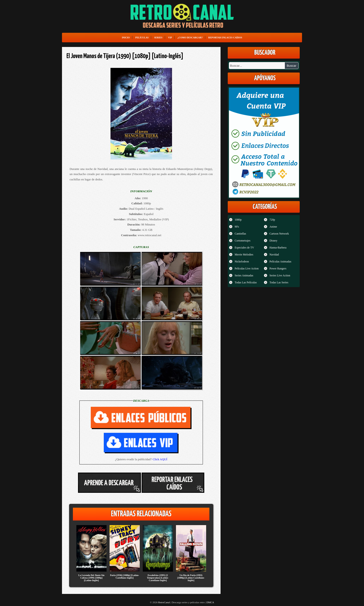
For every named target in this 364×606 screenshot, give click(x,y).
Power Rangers (278, 268)
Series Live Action (280, 275)
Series (158, 38)
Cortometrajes (243, 241)
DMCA (210, 602)
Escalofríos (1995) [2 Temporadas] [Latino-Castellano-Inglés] (158, 578)
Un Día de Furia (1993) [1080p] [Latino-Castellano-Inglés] (191, 578)
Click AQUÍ (160, 459)
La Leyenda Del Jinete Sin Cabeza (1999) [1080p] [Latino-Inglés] (91, 578)
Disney (273, 241)
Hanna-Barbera (278, 248)
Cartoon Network (279, 234)
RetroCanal (164, 602)
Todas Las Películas (246, 282)
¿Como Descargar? (190, 38)
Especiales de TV (244, 248)
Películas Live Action (247, 268)
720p (272, 220)
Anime (273, 227)
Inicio (126, 38)
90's (237, 227)
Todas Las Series (279, 282)
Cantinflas (240, 234)
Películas (142, 38)
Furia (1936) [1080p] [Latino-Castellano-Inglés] (125, 576)
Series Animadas (244, 275)
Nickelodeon (242, 262)
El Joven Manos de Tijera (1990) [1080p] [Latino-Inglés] (125, 56)
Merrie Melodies (244, 255)
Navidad (274, 255)
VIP (170, 38)
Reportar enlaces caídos (225, 38)
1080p (238, 220)
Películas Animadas (280, 262)
